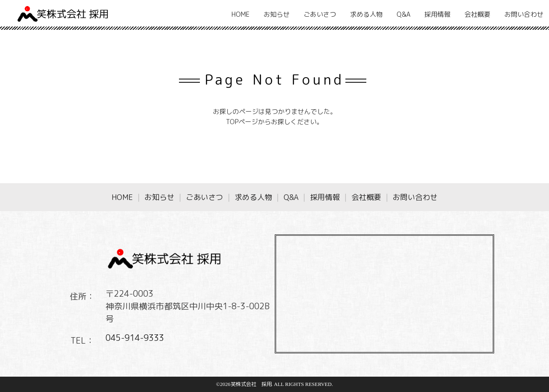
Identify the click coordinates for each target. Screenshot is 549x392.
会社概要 (477, 14)
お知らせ (277, 14)
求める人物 (366, 14)
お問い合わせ (524, 14)
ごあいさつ (320, 14)
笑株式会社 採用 (251, 384)
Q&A (403, 14)
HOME (241, 14)
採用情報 (437, 14)
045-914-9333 (135, 338)
